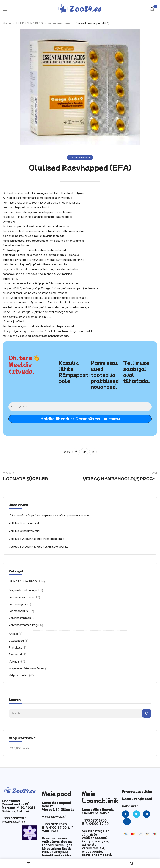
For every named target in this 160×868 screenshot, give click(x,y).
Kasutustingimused (137, 799)
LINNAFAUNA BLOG (29, 23)
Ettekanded (16, 641)
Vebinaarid (15, 662)
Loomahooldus (18, 611)
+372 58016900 (94, 820)
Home (7, 23)
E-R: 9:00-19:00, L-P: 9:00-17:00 (58, 829)
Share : (68, 452)
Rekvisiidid (130, 806)
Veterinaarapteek (59, 23)
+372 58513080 (54, 824)
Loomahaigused (19, 604)
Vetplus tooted (18, 675)
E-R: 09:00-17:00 (95, 824)
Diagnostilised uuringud (24, 590)
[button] (153, 9)
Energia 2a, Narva (96, 813)
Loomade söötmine (21, 597)
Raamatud (15, 654)
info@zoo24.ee (14, 822)
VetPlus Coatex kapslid (24, 523)
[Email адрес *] (80, 407)
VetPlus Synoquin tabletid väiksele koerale (36, 539)
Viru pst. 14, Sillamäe (58, 809)
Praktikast (15, 648)
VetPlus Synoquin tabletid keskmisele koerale (38, 547)
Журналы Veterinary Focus (26, 668)
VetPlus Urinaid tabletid (24, 531)
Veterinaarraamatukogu (24, 625)
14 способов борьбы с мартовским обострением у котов (49, 515)
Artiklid (13, 634)
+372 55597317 (14, 818)
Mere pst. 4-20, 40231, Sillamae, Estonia (19, 809)
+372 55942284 (54, 817)
